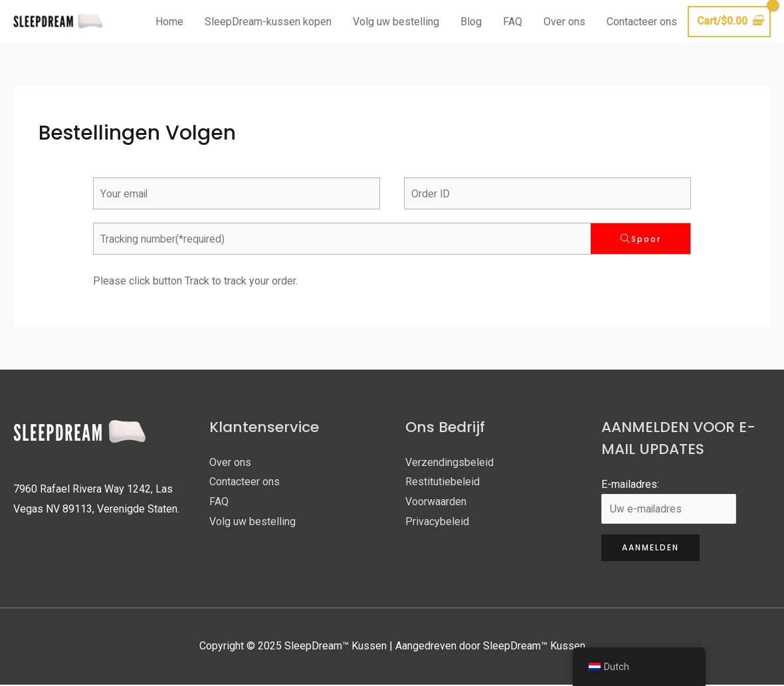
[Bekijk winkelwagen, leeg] (729, 22)
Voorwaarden (436, 503)
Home (168, 22)
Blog (470, 22)
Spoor (646, 240)
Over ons (563, 22)
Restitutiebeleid (442, 483)
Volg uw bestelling (395, 22)
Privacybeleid (437, 523)
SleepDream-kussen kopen (267, 22)
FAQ (511, 22)
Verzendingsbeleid (449, 464)
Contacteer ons (640, 22)
